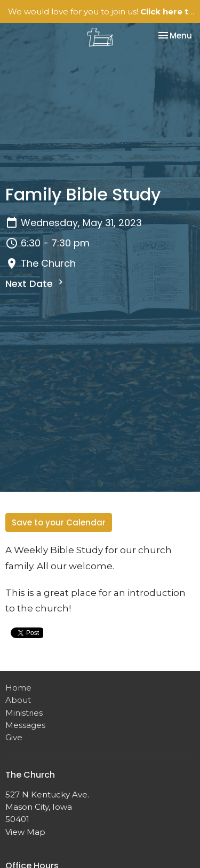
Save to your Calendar (59, 522)
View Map (25, 832)
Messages (25, 725)
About (18, 700)
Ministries (24, 713)
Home (18, 688)
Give (14, 737)
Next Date (35, 284)
